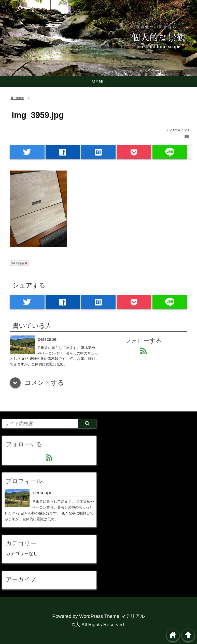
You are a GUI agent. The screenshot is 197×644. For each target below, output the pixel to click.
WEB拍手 (19, 263)
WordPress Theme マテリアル (112, 616)
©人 (76, 625)
